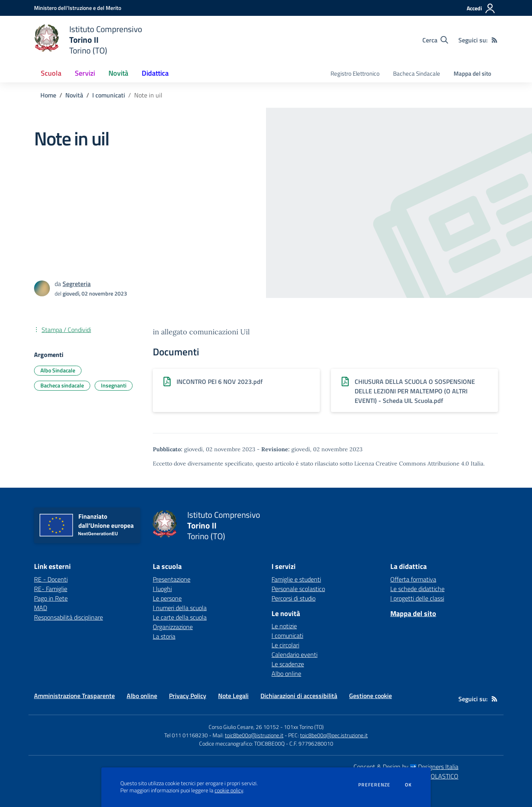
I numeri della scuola (180, 608)
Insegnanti (114, 385)
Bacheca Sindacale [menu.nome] (417, 73)
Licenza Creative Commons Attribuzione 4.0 (412, 464)
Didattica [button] (155, 73)
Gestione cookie (370, 696)
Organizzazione (173, 627)
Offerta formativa (413, 579)
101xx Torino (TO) (304, 727)
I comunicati (109, 95)
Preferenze (374, 785)
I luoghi (162, 589)
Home (48, 95)
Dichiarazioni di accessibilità (299, 696)
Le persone (167, 598)
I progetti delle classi (417, 598)
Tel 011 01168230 (186, 735)
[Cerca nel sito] (435, 40)
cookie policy (229, 790)
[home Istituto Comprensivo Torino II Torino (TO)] (88, 40)
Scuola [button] (51, 73)
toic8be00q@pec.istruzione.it (334, 735)
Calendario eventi (294, 654)
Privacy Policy (188, 696)
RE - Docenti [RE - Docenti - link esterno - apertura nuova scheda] (51, 579)
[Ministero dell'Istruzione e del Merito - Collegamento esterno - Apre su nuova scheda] (78, 8)
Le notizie (284, 626)
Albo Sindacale (58, 370)
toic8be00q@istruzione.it (254, 735)
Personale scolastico (298, 589)
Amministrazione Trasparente (74, 696)
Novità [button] (118, 73)
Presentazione (172, 579)
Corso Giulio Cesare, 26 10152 (244, 727)
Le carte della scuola (180, 617)
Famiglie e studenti (296, 579)
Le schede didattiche (417, 589)
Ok (408, 785)
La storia (164, 636)
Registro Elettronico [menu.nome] (355, 73)
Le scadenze (288, 664)
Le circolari (285, 645)
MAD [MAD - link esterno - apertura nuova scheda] (41, 608)
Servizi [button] (85, 73)
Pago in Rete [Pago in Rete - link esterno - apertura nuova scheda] (51, 598)
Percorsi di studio (294, 598)
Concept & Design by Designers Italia (406, 767)
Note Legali (233, 696)
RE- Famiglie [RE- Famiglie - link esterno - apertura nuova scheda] (51, 589)
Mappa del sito (472, 73)
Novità (74, 95)
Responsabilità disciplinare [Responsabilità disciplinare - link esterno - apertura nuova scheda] (68, 617)
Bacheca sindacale (62, 385)
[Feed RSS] (494, 40)
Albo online (286, 673)
